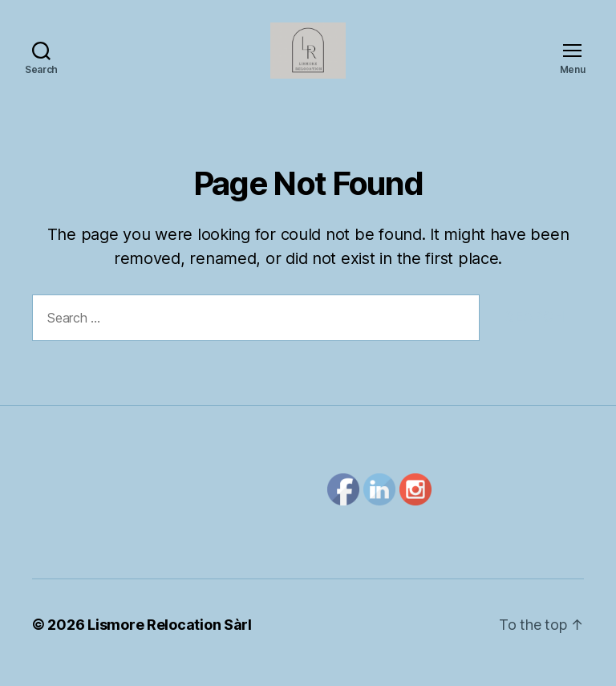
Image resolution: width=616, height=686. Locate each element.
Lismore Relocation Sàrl (170, 641)
